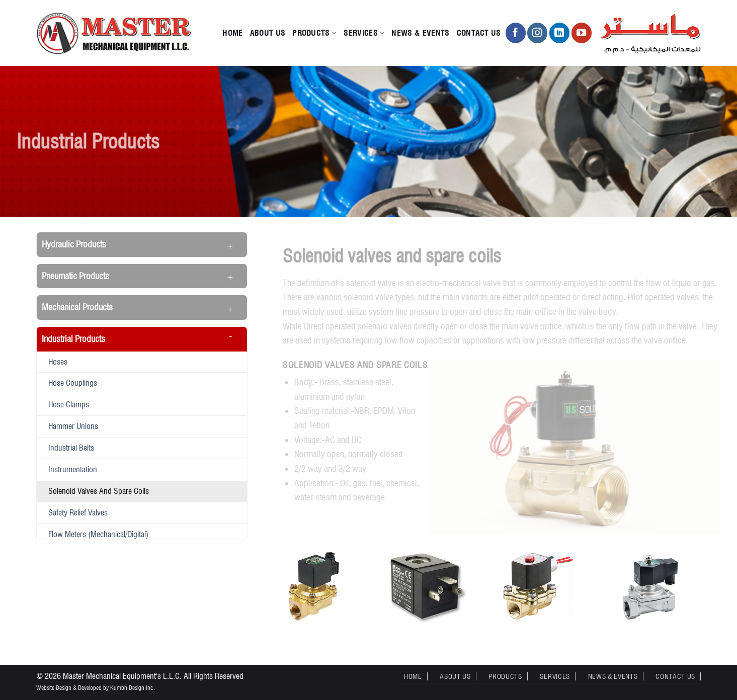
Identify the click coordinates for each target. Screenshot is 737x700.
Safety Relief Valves (78, 512)
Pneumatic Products (75, 276)
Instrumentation (73, 469)
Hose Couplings (73, 383)
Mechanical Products (77, 307)
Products (314, 33)
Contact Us (479, 33)
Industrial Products (73, 339)
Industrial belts (71, 448)
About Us (268, 33)
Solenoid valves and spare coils (99, 491)
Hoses (58, 362)
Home (232, 33)
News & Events (420, 33)
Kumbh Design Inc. (133, 688)
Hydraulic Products (74, 244)
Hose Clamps (69, 404)
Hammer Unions (73, 426)
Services (364, 33)
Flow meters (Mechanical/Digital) (98, 534)
